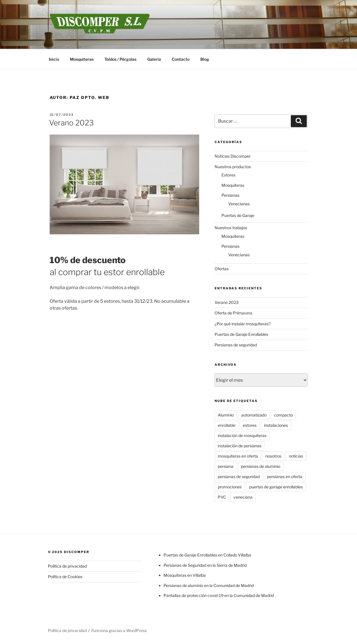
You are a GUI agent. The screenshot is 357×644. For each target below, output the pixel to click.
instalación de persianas (240, 446)
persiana (226, 466)
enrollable (227, 425)
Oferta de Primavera (233, 313)
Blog (205, 59)
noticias (296, 456)
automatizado (254, 415)
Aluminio (226, 415)
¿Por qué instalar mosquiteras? (243, 324)
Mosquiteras (82, 59)
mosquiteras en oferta (238, 456)
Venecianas (239, 204)
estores (250, 425)
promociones (230, 487)
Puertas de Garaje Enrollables (241, 334)
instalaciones (276, 425)
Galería (154, 59)
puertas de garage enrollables (276, 487)
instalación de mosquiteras (242, 435)
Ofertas (222, 269)
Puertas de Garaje (238, 215)
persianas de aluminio (261, 466)
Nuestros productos (233, 167)
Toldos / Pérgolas (120, 59)
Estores (228, 175)
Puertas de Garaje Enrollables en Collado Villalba (207, 555)
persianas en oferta (285, 477)
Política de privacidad (67, 566)
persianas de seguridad (239, 477)
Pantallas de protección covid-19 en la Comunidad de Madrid (219, 595)
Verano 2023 (71, 123)
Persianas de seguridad (236, 345)
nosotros (273, 456)
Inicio (54, 59)
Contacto (181, 59)
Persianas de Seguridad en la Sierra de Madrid (205, 565)
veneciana (243, 497)
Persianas (230, 195)
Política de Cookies (65, 577)
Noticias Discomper (233, 156)
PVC (222, 497)
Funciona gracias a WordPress (119, 630)
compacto (283, 415)
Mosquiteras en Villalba (185, 575)
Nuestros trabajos (231, 228)
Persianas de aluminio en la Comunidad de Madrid (209, 585)
